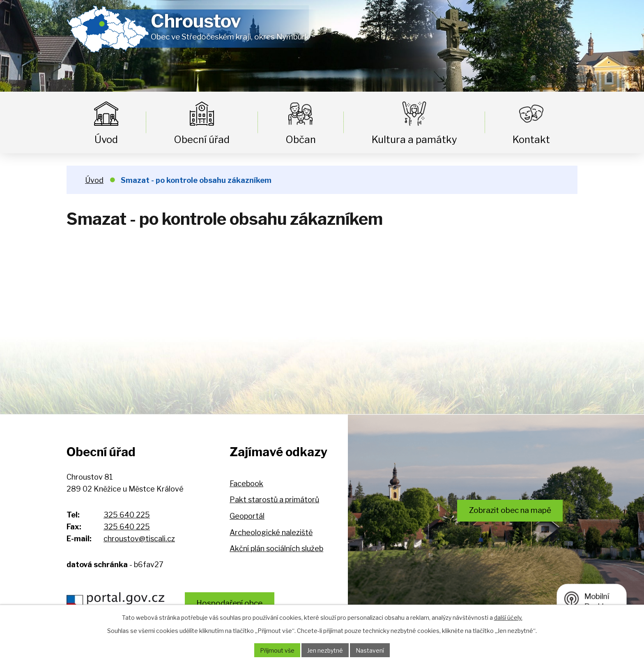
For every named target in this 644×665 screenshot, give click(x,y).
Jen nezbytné (325, 650)
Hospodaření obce (229, 603)
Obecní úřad (202, 140)
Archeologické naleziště (271, 532)
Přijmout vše (277, 650)
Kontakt (531, 140)
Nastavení (370, 650)
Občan (301, 140)
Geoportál (247, 516)
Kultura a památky (414, 140)
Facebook (246, 484)
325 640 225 (127, 515)
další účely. (508, 618)
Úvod (106, 140)
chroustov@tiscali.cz (139, 539)
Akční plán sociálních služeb (276, 548)
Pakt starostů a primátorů (274, 500)
